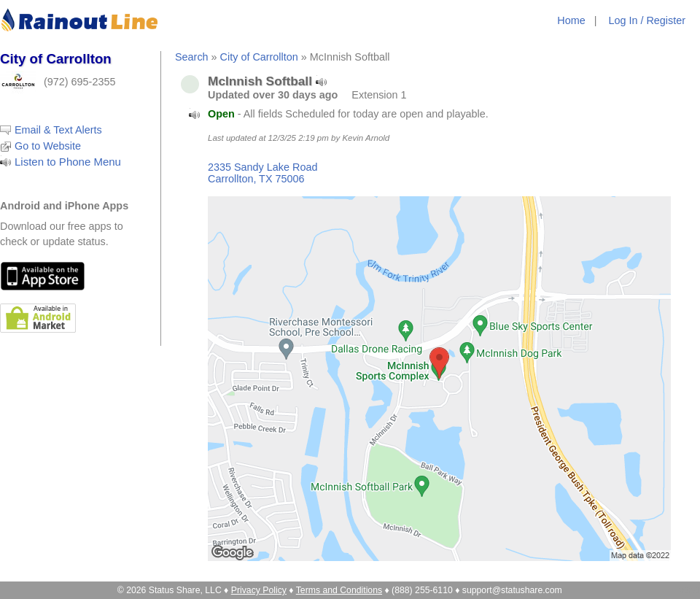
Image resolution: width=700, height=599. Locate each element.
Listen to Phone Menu (68, 162)
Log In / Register (647, 20)
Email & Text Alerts (58, 130)
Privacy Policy (259, 590)
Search (192, 57)
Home (571, 20)
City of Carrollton (259, 57)
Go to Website (48, 146)
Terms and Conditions (339, 590)
